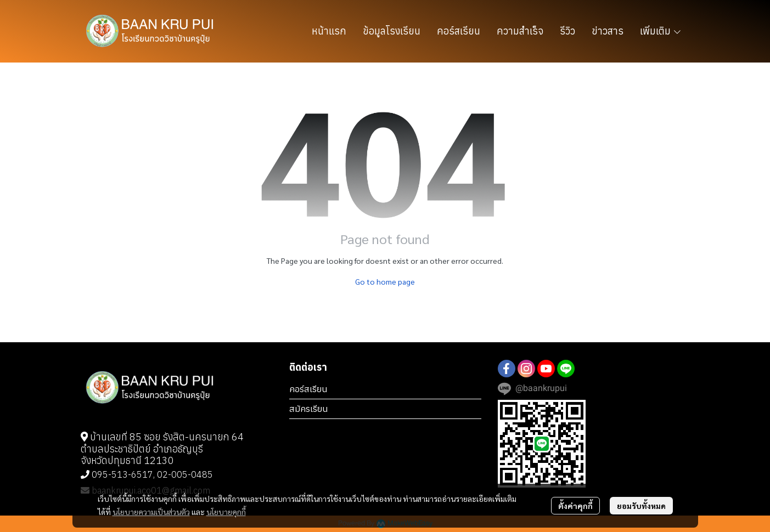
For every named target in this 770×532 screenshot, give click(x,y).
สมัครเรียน (309, 409)
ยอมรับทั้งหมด (641, 506)
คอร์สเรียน (308, 389)
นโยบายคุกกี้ (226, 512)
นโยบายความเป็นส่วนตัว (151, 512)
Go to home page (385, 281)
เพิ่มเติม (661, 31)
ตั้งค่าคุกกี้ (575, 506)
